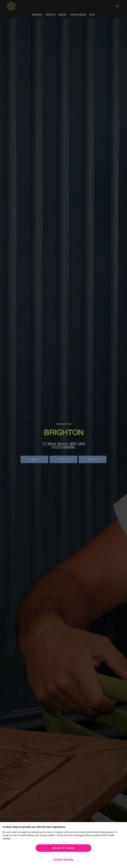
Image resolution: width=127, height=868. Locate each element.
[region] (63, 845)
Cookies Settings (64, 859)
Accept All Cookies (64, 848)
